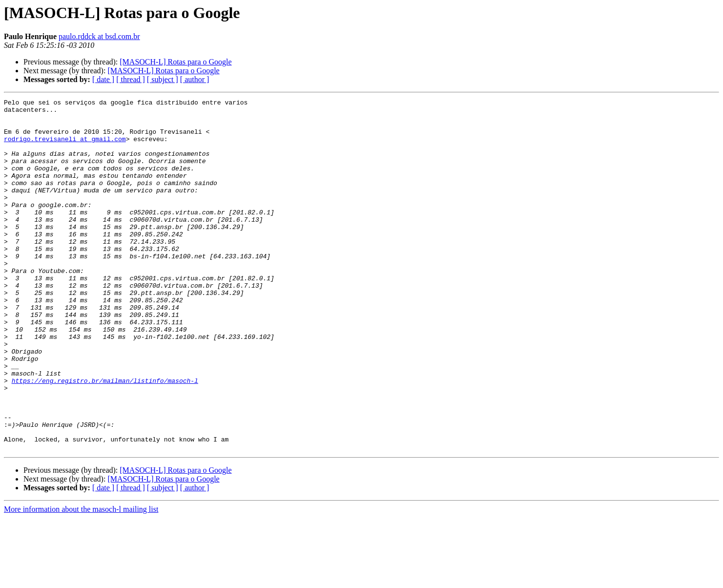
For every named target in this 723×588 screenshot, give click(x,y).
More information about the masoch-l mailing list (81, 579)
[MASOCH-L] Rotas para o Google (176, 62)
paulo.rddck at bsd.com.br (99, 36)
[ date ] (103, 79)
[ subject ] (163, 79)
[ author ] (195, 79)
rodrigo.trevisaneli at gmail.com (65, 147)
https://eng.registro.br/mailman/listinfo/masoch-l (105, 438)
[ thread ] (131, 79)
